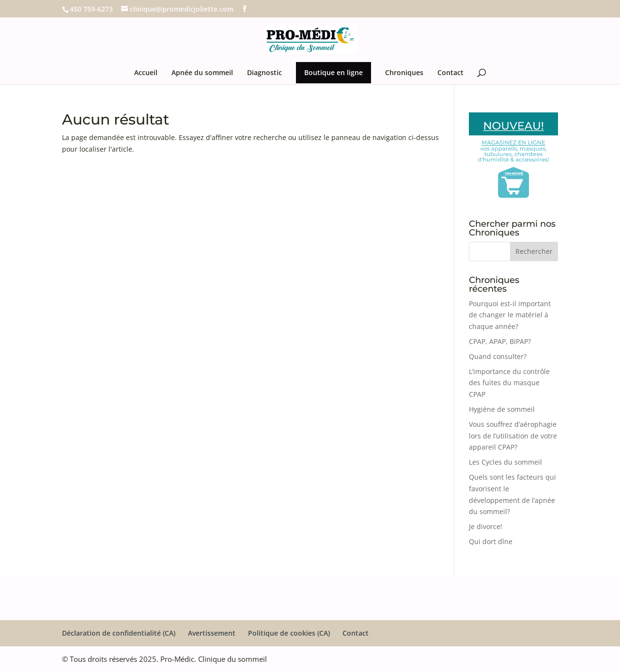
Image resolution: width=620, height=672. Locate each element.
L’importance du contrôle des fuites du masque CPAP (509, 383)
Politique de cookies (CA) (289, 633)
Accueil (146, 73)
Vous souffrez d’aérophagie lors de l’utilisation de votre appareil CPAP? (513, 436)
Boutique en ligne (333, 72)
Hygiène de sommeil (502, 409)
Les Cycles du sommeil (505, 462)
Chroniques (404, 73)
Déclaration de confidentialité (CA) (119, 633)
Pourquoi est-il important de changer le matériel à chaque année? (510, 315)
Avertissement (212, 633)
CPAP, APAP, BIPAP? (500, 341)
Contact (450, 73)
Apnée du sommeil (202, 73)
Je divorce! (486, 526)
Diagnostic (264, 73)
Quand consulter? (498, 356)
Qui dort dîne (491, 541)
